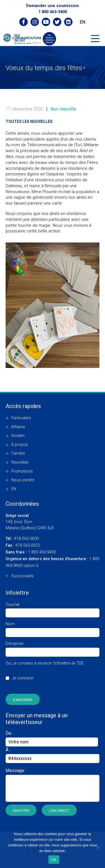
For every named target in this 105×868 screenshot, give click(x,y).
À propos (20, 445)
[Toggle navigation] (95, 39)
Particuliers (21, 418)
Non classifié (63, 109)
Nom (53, 628)
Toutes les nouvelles (29, 122)
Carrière (18, 453)
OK (54, 860)
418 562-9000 (22, 539)
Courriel (53, 609)
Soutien (18, 436)
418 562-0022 (23, 545)
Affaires (18, 427)
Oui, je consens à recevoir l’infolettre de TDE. (45, 674)
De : (52, 738)
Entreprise (53, 648)
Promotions (22, 471)
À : (8, 750)
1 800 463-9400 (53, 12)
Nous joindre (23, 480)
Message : (16, 770)
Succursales (22, 576)
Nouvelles (20, 462)
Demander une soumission (53, 6)
